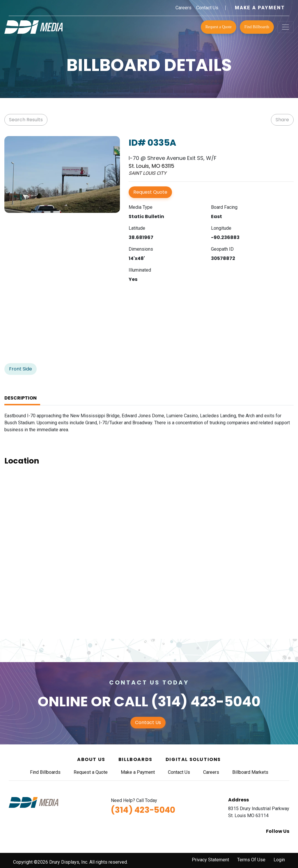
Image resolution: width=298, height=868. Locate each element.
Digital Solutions (193, 759)
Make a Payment (260, 8)
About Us (91, 759)
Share (282, 120)
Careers (183, 8)
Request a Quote (219, 27)
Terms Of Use (251, 860)
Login (279, 860)
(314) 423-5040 (206, 702)
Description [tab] (21, 398)
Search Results (26, 120)
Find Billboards (257, 27)
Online (63, 702)
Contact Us (207, 8)
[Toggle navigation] (285, 27)
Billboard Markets (250, 772)
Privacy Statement (210, 860)
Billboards (135, 759)
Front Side (21, 369)
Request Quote (150, 192)
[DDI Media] (33, 27)
